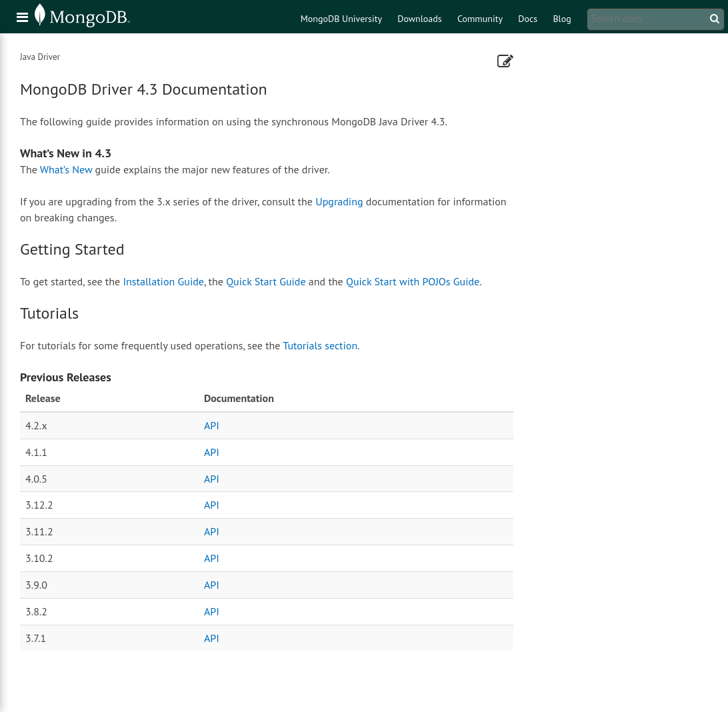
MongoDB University (341, 19)
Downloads (419, 19)
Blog (562, 19)
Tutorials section (320, 345)
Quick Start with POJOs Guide (413, 281)
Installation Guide (163, 281)
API (212, 425)
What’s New (66, 169)
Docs (528, 19)
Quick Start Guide (266, 281)
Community (480, 19)
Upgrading (339, 201)
